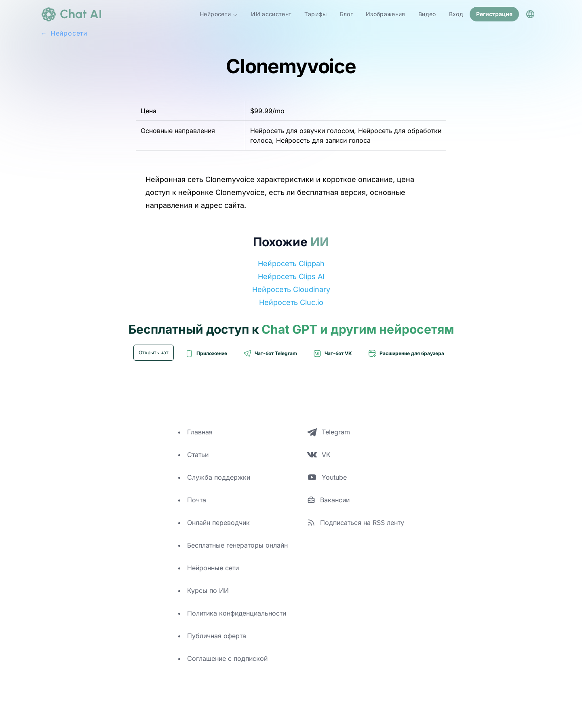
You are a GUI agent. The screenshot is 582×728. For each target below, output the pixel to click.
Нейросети (219, 14)
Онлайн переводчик (218, 523)
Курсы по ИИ (208, 590)
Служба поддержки (219, 477)
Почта (197, 500)
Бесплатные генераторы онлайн (237, 545)
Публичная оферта (217, 636)
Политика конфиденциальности (237, 613)
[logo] (71, 14)
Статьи (198, 455)
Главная (200, 432)
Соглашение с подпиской (227, 658)
